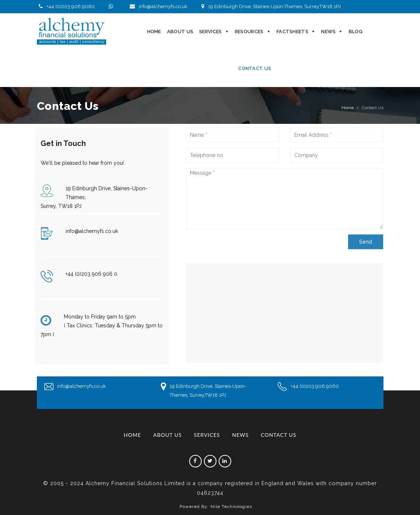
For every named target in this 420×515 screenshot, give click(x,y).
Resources (249, 32)
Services (210, 32)
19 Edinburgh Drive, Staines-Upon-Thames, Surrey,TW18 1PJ (270, 6)
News (328, 32)
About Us (180, 32)
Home (154, 32)
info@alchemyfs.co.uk (158, 6)
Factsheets (292, 32)
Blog (356, 32)
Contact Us (255, 68)
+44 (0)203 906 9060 (66, 6)
